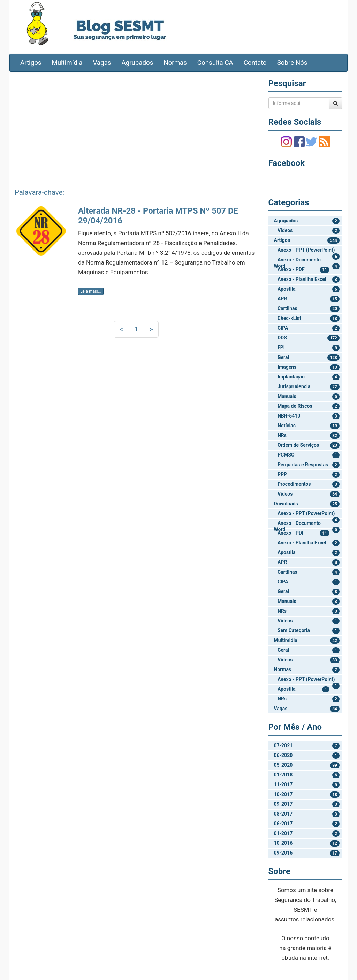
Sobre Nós (292, 63)
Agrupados (137, 63)
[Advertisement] (136, 128)
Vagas (102, 63)
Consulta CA (215, 63)
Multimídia (67, 63)
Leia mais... (91, 292)
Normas (175, 63)
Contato (255, 63)
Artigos (31, 63)
